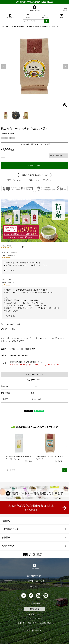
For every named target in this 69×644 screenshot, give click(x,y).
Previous (4, 67)
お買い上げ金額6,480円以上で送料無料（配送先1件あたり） (34, 2)
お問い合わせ (35, 586)
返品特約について (14, 180)
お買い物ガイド (10, 16)
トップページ (6, 27)
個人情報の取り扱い (35, 576)
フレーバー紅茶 (29, 27)
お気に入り (45, 16)
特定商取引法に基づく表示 (35, 581)
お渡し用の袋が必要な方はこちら (34, 175)
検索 (46, 21)
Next (65, 67)
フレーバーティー (17, 27)
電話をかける (35, 609)
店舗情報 (6, 521)
